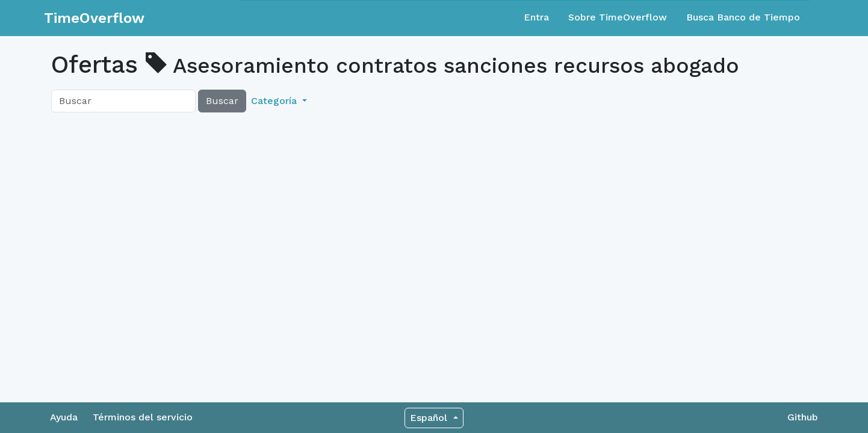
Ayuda (64, 417)
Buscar (222, 101)
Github (803, 417)
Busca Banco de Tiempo (743, 17)
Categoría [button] (275, 101)
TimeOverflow (94, 18)
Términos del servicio (143, 417)
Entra (536, 17)
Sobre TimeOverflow (618, 17)
